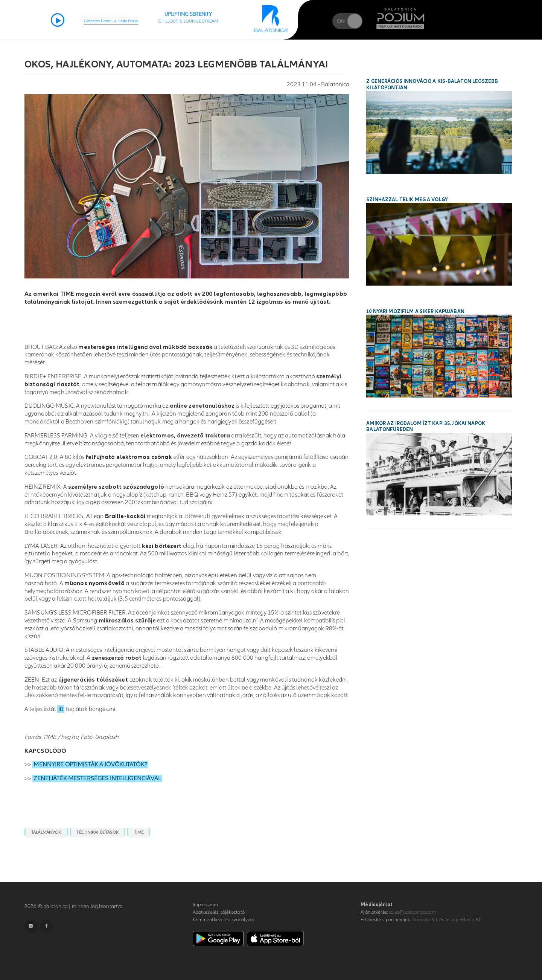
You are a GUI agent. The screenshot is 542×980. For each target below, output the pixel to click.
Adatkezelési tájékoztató (219, 912)
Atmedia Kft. (425, 920)
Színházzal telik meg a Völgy (407, 200)
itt (61, 709)
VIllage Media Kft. (464, 920)
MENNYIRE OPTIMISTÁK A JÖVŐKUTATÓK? (90, 764)
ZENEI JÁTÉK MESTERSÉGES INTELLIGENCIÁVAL (97, 778)
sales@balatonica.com (412, 912)
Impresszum (205, 905)
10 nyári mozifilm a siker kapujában (415, 312)
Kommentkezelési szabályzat (223, 920)
